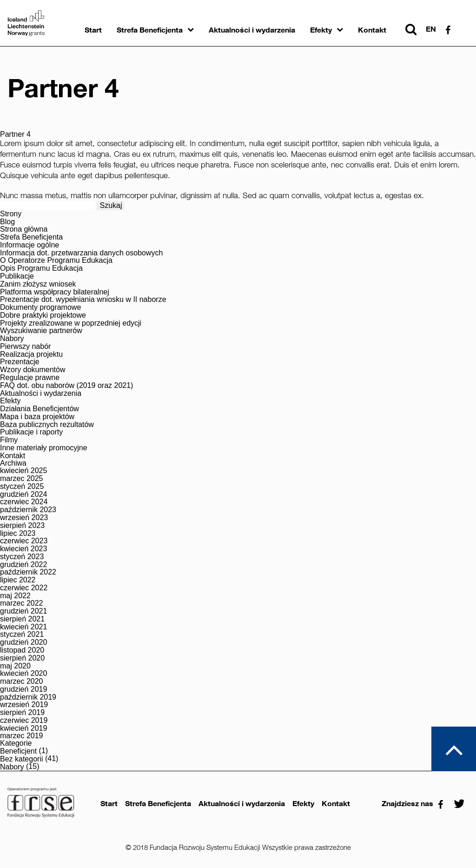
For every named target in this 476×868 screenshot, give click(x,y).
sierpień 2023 (22, 526)
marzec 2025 (22, 479)
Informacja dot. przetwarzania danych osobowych (81, 253)
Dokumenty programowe (40, 307)
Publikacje (17, 276)
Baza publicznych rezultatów (47, 425)
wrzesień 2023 (24, 518)
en (431, 29)
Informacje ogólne (30, 245)
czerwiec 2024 (24, 502)
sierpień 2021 (22, 619)
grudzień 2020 (23, 642)
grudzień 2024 (23, 494)
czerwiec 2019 (24, 721)
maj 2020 (15, 666)
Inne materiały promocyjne (44, 448)
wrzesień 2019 (24, 705)
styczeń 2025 (22, 487)
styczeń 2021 (22, 634)
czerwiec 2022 (24, 588)
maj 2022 (15, 596)
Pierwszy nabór (25, 347)
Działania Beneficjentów (40, 409)
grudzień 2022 (23, 565)
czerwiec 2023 (24, 541)
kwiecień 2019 (23, 728)
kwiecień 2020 (23, 674)
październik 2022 (28, 572)
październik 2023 (28, 510)
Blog (7, 222)
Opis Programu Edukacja (41, 268)
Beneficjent (18, 751)
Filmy (9, 440)
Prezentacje (20, 362)
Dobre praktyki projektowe (43, 315)
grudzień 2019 (23, 689)
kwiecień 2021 (23, 627)
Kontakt (372, 30)
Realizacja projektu (31, 354)
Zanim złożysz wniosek (38, 284)
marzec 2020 (22, 681)
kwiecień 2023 (23, 549)
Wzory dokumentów (33, 370)
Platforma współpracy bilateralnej (55, 292)
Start (93, 30)
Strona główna (24, 229)
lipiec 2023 (18, 534)
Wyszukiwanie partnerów (41, 331)
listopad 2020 (22, 650)
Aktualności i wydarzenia (252, 30)
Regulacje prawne (30, 378)
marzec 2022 (22, 603)
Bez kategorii (22, 759)
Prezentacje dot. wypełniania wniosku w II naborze (83, 300)
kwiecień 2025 (23, 471)
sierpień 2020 (22, 658)
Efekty (321, 30)
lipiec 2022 (18, 580)
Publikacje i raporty (31, 432)
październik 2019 (28, 697)
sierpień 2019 (22, 713)
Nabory (12, 339)
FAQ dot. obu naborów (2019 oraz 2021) (66, 386)
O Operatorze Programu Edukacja (56, 260)
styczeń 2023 (22, 557)
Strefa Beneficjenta (150, 30)
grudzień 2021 (23, 611)
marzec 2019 (22, 736)
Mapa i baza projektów (37, 417)
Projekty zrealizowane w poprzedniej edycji (71, 323)
